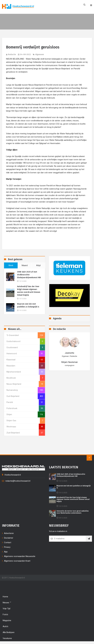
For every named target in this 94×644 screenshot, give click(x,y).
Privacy (7, 547)
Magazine (7, 620)
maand (25, 265)
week (11, 265)
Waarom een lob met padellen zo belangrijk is (28, 305)
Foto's (5, 614)
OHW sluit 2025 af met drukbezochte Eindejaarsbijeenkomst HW (29, 275)
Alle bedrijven (9, 632)
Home (5, 597)
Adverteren (9, 533)
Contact (8, 542)
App (6, 552)
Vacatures (7, 638)
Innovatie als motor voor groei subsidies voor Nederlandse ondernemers (73, 512)
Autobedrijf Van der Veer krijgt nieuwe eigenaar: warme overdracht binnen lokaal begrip (29, 291)
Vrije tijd (6, 609)
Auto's (5, 626)
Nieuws (7, 602)
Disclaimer (9, 538)
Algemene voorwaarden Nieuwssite (20, 556)
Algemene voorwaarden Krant (17, 561)
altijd (38, 265)
